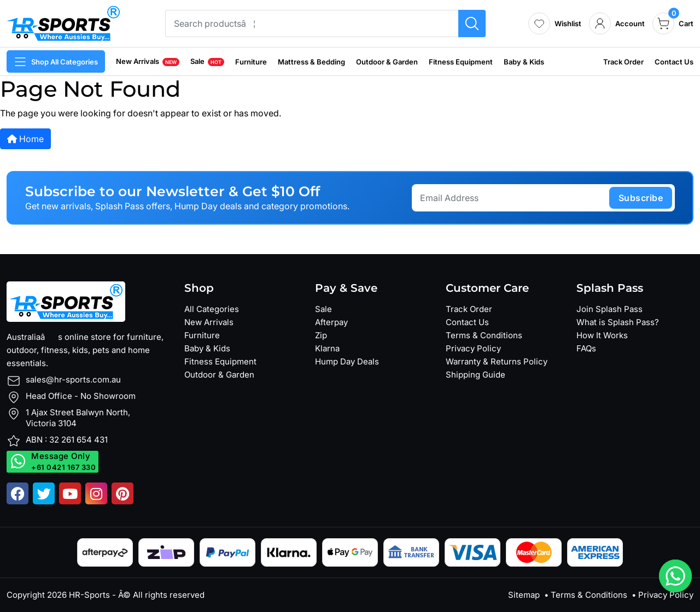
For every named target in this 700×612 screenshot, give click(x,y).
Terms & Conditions (484, 335)
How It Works (602, 335)
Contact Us (674, 62)
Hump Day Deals (347, 361)
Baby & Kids (524, 62)
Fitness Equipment (461, 62)
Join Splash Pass (609, 309)
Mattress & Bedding (311, 62)
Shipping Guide (476, 375)
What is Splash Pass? (618, 322)
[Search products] (472, 23)
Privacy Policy (473, 348)
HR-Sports (89, 595)
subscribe (641, 198)
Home (25, 139)
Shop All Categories (56, 61)
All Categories (212, 309)
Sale (207, 61)
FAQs (586, 348)
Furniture (251, 62)
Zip (321, 335)
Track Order (623, 62)
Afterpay (331, 322)
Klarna (327, 348)
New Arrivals (148, 61)
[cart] (673, 23)
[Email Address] (512, 198)
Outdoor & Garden (387, 62)
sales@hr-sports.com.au (73, 379)
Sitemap (524, 595)
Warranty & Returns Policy (497, 361)
